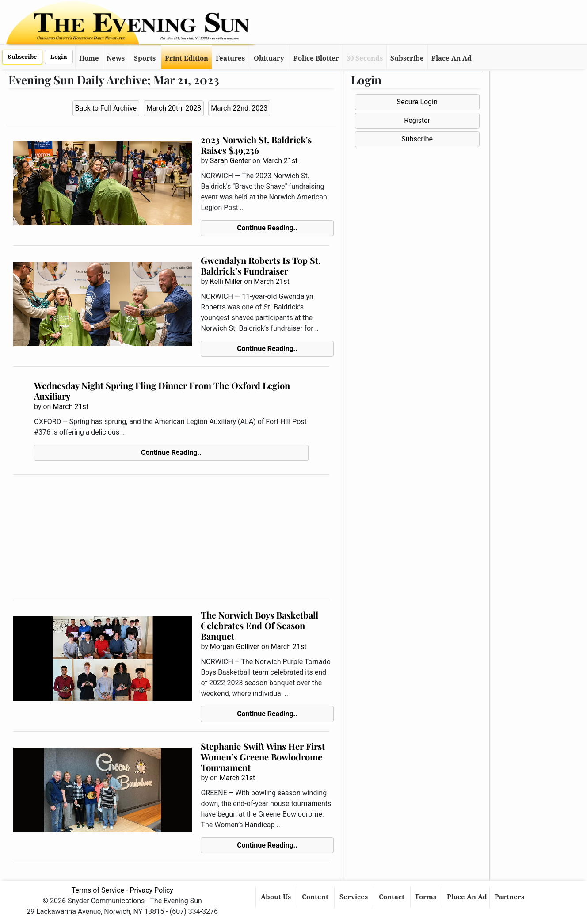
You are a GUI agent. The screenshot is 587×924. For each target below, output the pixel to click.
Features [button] (230, 58)
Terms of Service (98, 890)
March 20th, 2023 (174, 108)
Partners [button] (510, 897)
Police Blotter (316, 58)
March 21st (280, 161)
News (116, 58)
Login (59, 57)
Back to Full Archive (106, 108)
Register (417, 120)
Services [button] (354, 897)
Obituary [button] (269, 58)
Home (89, 58)
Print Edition (187, 58)
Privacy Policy (151, 890)
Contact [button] (393, 897)
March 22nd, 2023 (239, 108)
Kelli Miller (226, 281)
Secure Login (417, 102)
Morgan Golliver (235, 647)
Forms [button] (427, 897)
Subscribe (22, 57)
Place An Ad (452, 58)
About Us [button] (277, 897)
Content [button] (316, 897)
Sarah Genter (230, 161)
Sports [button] (145, 58)
